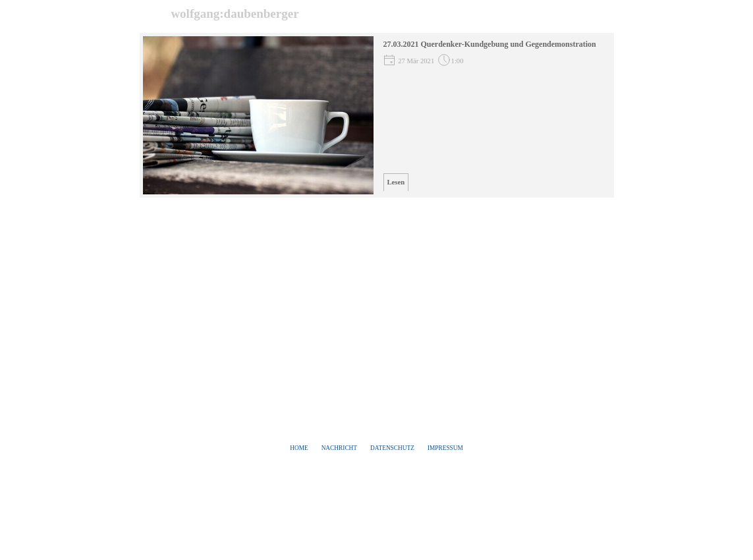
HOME (299, 448)
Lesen (396, 182)
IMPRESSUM (445, 448)
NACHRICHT (339, 448)
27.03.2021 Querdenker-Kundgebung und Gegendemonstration (490, 44)
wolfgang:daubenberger (235, 14)
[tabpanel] (377, 448)
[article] (377, 115)
